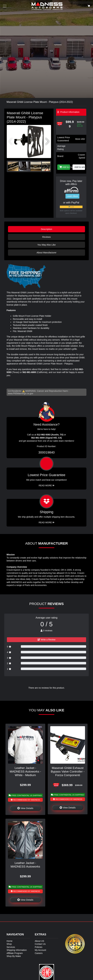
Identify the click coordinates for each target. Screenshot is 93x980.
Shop (9, 944)
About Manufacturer (46, 253)
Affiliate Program (15, 953)
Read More (47, 485)
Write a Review (46, 640)
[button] (47, 141)
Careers (39, 953)
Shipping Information (17, 950)
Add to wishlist (80, 167)
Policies (39, 947)
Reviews (46, 237)
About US (39, 941)
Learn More (72, 196)
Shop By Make (14, 956)
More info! (80, 139)
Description (46, 229)
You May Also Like (46, 245)
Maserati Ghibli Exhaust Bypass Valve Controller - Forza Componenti (68, 772)
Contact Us (40, 944)
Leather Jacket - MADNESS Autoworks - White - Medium (25, 772)
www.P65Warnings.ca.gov (21, 393)
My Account (40, 950)
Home (9, 941)
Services (11, 947)
